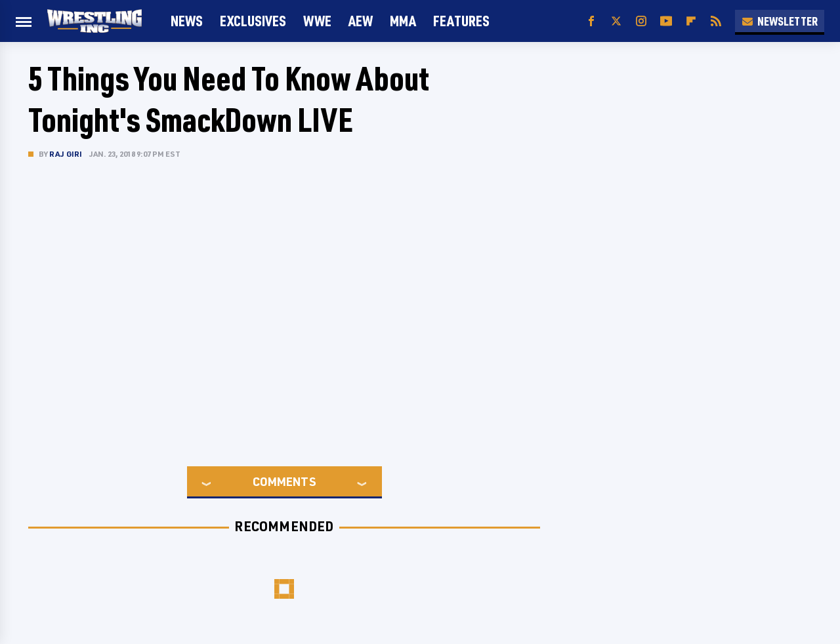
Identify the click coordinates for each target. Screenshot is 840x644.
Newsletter (780, 21)
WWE (317, 21)
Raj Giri (66, 154)
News (187, 21)
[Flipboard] (691, 21)
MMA (403, 21)
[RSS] (716, 21)
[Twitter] (616, 21)
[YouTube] (666, 21)
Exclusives (253, 21)
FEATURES (461, 21)
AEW (361, 21)
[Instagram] (641, 21)
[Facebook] (591, 21)
